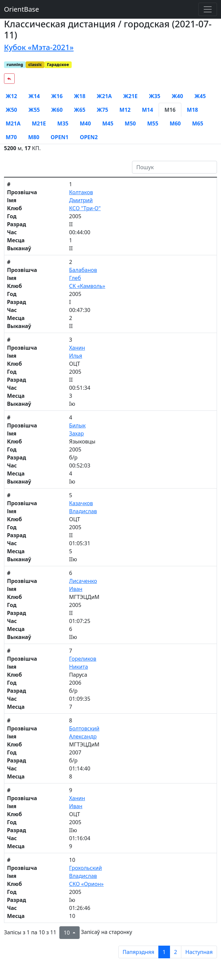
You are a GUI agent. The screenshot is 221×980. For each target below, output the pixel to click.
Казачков (81, 503)
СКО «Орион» (86, 884)
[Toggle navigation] (208, 9)
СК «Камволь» (87, 286)
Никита (78, 667)
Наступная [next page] (199, 952)
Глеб (75, 278)
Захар (76, 433)
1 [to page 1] (164, 952)
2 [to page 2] (175, 952)
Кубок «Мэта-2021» (39, 47)
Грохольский (85, 868)
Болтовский (84, 728)
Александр (83, 736)
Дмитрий (81, 200)
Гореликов (83, 659)
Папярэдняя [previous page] (138, 952)
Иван (76, 589)
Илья (75, 356)
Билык (77, 425)
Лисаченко (83, 581)
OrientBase (21, 9)
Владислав (83, 511)
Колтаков (81, 192)
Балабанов (83, 270)
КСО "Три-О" (85, 208)
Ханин (77, 348)
